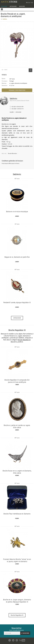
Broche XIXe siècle (12, 153)
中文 (32, 3)
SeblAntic (13, 99)
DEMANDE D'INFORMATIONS (17, 90)
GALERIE (12, 112)
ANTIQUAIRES (13, 6)
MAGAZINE (22, 6)
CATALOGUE (4, 6)
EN (29, 3)
